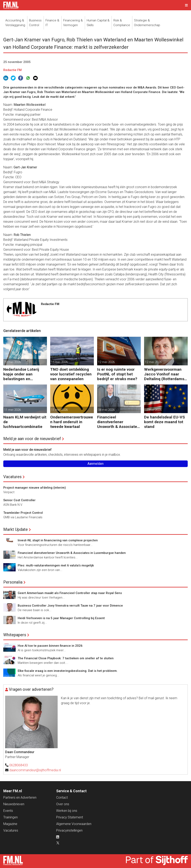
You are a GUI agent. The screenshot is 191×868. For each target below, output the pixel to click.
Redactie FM (12, 70)
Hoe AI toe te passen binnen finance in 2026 (50, 646)
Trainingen (10, 817)
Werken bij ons (67, 811)
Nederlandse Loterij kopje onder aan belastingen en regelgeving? (21, 374)
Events (8, 811)
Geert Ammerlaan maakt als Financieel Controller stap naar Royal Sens (70, 593)
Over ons (63, 804)
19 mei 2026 (12, 362)
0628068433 (19, 765)
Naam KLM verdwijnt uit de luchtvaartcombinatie (25, 422)
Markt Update (16, 529)
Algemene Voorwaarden (74, 824)
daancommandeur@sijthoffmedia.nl (35, 770)
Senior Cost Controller (19, 500)
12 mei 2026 (106, 362)
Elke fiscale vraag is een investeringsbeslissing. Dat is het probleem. (68, 671)
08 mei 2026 (106, 410)
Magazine (10, 824)
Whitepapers (15, 635)
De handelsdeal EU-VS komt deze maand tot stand (164, 422)
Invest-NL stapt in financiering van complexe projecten (58, 540)
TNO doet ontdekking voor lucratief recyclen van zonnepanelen (71, 374)
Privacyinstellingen (69, 830)
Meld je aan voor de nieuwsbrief (32, 439)
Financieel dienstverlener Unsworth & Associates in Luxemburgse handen (118, 422)
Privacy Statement (70, 817)
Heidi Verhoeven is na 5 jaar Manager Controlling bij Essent (61, 618)
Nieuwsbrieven (14, 804)
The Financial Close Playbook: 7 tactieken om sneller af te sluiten (66, 658)
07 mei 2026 (153, 410)
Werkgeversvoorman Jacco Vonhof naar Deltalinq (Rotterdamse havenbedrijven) (165, 374)
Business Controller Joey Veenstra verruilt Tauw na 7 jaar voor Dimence (70, 606)
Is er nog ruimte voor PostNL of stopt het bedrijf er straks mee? (117, 374)
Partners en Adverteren (20, 798)
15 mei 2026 (59, 362)
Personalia (13, 582)
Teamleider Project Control (23, 513)
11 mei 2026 (12, 410)
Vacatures (12, 477)
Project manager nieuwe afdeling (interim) (35, 488)
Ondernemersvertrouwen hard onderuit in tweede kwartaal (72, 422)
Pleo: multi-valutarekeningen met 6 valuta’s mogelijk (56, 565)
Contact (62, 798)
